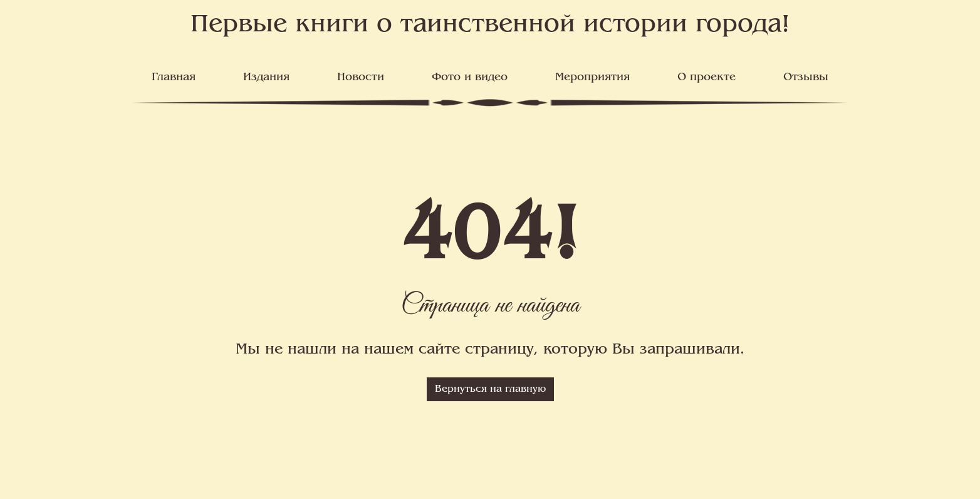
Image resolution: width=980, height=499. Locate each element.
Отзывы (806, 78)
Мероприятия (592, 78)
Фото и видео (470, 78)
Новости (361, 78)
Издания (266, 78)
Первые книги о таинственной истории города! (490, 25)
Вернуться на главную (490, 389)
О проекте (706, 78)
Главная (174, 78)
